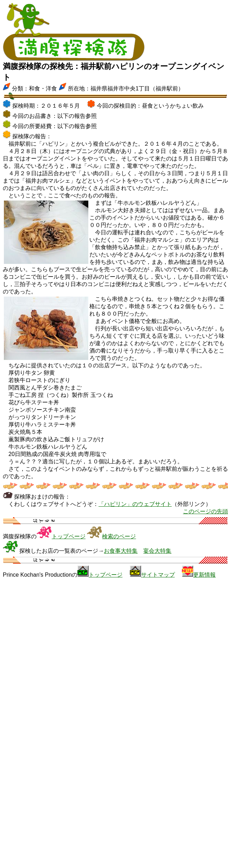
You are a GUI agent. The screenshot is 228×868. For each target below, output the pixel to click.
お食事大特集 (121, 551)
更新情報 (204, 575)
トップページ (69, 536)
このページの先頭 (205, 511)
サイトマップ (158, 575)
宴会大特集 (157, 551)
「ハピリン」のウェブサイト (135, 504)
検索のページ (119, 536)
